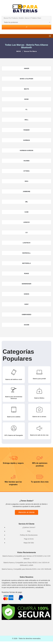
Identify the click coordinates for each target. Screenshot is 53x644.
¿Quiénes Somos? (29, 527)
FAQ (29, 531)
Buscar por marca (31, 51)
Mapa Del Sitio (29, 543)
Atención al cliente (27, 512)
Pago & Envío (29, 539)
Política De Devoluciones (29, 535)
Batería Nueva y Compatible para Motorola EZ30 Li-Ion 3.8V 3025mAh (26, 569)
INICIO (19, 51)
